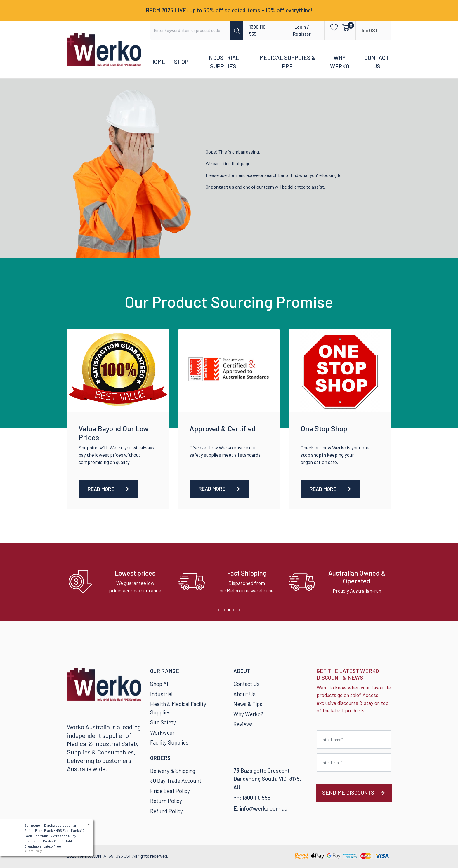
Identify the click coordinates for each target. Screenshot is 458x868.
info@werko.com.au (264, 808)
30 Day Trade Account (176, 781)
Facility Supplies (169, 742)
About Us (244, 694)
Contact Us (377, 62)
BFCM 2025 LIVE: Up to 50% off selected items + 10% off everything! (229, 10)
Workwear (162, 732)
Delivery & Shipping (173, 771)
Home (158, 62)
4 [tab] (236, 611)
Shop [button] (181, 62)
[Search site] (237, 30)
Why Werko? (248, 714)
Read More (108, 489)
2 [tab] (225, 611)
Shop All (160, 684)
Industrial (161, 694)
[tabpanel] (119, 582)
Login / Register (302, 30)
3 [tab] (230, 611)
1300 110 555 (257, 30)
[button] (332, 27)
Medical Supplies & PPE (287, 62)
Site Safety (163, 722)
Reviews (243, 724)
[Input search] (191, 30)
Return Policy (166, 801)
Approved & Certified (223, 428)
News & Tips (248, 704)
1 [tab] (219, 611)
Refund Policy (166, 811)
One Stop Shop (324, 428)
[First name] (354, 739)
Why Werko (340, 62)
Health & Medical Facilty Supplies (178, 708)
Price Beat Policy (170, 791)
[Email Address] (354, 762)
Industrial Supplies (223, 62)
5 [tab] (242, 611)
